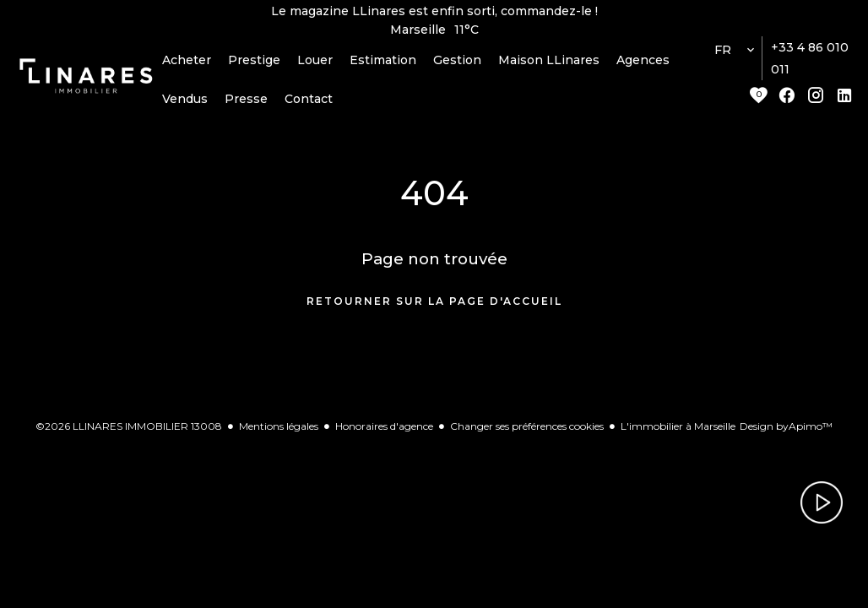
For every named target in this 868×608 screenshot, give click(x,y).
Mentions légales (279, 431)
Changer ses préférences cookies (527, 431)
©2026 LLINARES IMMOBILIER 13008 (129, 431)
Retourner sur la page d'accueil (434, 307)
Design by (786, 431)
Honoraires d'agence (384, 431)
